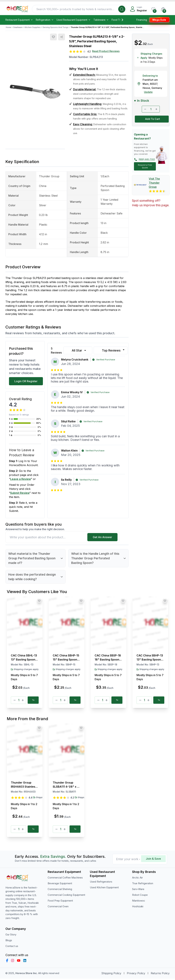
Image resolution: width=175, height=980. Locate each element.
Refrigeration (45, 20)
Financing (142, 20)
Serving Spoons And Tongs (56, 27)
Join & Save (153, 860)
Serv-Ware (138, 890)
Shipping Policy (111, 975)
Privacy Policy (136, 975)
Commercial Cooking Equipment (66, 896)
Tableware (101, 20)
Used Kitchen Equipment (104, 889)
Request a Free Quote (145, 166)
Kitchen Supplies (33, 27)
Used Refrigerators (101, 883)
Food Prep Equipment (60, 902)
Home (8, 27)
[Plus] (23, 701)
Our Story (11, 936)
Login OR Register (26, 381)
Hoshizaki (138, 908)
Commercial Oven (58, 908)
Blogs (9, 942)
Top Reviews (114, 350)
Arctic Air (137, 879)
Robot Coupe (140, 896)
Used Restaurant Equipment (74, 20)
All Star (79, 350)
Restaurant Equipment (19, 20)
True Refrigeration (143, 885)
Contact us (12, 947)
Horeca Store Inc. (27, 974)
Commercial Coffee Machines (65, 879)
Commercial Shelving (60, 890)
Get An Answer (102, 537)
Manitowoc (139, 902)
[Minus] (15, 701)
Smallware (18, 27)
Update (148, 92)
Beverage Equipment (60, 885)
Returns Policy (160, 975)
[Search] (122, 9)
